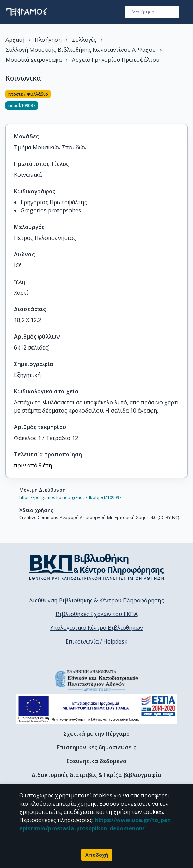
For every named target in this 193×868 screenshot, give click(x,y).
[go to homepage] (26, 12)
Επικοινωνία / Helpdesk (96, 641)
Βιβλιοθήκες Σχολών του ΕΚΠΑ (97, 614)
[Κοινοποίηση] (185, 103)
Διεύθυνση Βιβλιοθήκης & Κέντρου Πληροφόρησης (96, 600)
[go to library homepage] (97, 567)
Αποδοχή (97, 855)
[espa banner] (96, 709)
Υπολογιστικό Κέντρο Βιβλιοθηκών (97, 628)
